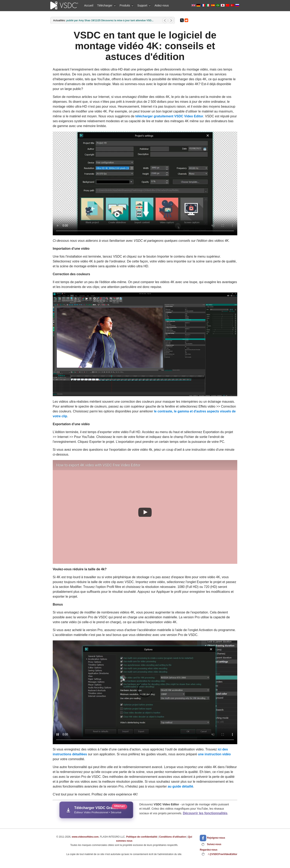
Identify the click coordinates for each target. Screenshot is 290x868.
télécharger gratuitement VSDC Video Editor (169, 116)
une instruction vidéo (214, 754)
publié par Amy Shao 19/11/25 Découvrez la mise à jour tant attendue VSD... (110, 20)
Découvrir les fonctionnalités (205, 813)
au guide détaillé (180, 786)
